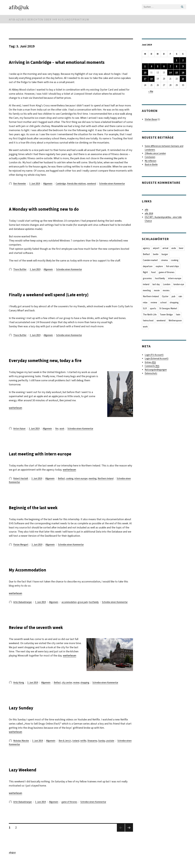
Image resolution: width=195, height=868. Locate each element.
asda (174, 248)
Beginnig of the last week (42, 515)
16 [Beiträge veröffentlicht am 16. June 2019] (183, 73)
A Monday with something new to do (57, 216)
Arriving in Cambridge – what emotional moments (62, 65)
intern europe (81, 486)
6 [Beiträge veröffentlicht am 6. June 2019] (164, 66)
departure (148, 267)
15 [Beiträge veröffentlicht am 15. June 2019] (177, 73)
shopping (85, 690)
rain (181, 297)
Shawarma (92, 748)
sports (153, 310)
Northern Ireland (106, 486)
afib (146, 210)
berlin (156, 255)
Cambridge (61, 191)
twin (179, 316)
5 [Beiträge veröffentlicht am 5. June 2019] (158, 66)
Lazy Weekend (28, 777)
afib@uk (19, 7)
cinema (165, 261)
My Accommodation (35, 577)
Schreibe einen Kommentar (112, 191)
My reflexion (151, 161)
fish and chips (173, 267)
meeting (93, 486)
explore (160, 267)
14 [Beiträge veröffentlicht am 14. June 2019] (170, 73)
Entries (150, 364)
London (167, 285)
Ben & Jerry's (65, 748)
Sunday (102, 748)
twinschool (148, 322)
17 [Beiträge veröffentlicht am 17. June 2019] (145, 79)
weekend (92, 191)
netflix (83, 748)
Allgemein (48, 191)
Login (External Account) (157, 360)
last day (156, 285)
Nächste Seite (129, 839)
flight (146, 273)
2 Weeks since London (155, 154)
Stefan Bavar (151, 120)
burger (165, 255)
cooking (70, 486)
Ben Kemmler (20, 191)
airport (156, 248)
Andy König (19, 690)
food (154, 273)
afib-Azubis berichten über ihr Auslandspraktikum (49, 20)
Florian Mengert (21, 552)
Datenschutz (151, 375)
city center (67, 690)
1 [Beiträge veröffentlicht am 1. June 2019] (177, 60)
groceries (148, 279)
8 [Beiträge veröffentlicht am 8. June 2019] (177, 66)
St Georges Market (169, 310)
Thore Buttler (20, 277)
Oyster (166, 297)
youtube (110, 748)
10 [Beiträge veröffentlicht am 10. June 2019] (145, 73)
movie (171, 291)
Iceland (76, 748)
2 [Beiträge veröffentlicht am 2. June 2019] (183, 60)
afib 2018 (149, 214)
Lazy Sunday (26, 715)
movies (181, 291)
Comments (152, 368)
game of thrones (69, 809)
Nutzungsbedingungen (156, 371)
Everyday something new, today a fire (59, 367)
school (164, 303)
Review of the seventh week (46, 634)
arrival (166, 248)
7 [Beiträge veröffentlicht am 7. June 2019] (170, 66)
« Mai (151, 92)
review (76, 690)
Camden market (151, 261)
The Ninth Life (150, 316)
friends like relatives (77, 191)
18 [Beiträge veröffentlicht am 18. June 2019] (151, 79)
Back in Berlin (151, 165)
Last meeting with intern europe (52, 461)
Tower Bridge (167, 316)
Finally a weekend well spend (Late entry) (65, 302)
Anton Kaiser (19, 436)
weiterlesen (15, 415)
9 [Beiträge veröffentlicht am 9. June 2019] (183, 66)
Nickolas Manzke (21, 748)
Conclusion (150, 157)
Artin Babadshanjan (23, 610)
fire (57, 436)
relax (145, 303)
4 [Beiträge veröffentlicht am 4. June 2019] (151, 66)
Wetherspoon (176, 322)
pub (174, 297)
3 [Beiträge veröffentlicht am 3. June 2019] (145, 66)
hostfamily (94, 610)
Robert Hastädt (21, 486)
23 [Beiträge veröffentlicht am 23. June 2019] (183, 79)
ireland (146, 285)
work (62, 436)
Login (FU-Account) (154, 356)
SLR (145, 310)
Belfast (61, 486)
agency (146, 248)
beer (182, 248)
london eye (148, 291)
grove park (83, 610)
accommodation (69, 610)
